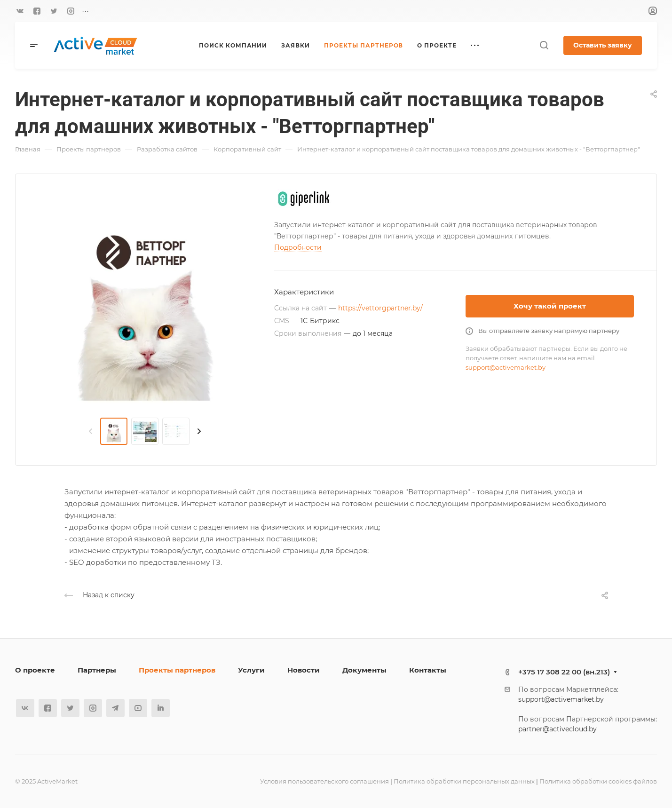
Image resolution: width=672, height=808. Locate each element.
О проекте (35, 670)
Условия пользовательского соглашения (324, 781)
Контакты (428, 670)
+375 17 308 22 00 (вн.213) (564, 672)
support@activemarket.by (506, 367)
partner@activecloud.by (557, 729)
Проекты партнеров (177, 670)
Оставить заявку (603, 45)
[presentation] (91, 431)
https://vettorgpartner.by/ (380, 308)
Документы (364, 670)
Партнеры (97, 670)
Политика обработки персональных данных (464, 781)
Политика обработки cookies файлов (598, 781)
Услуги (251, 670)
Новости (304, 670)
